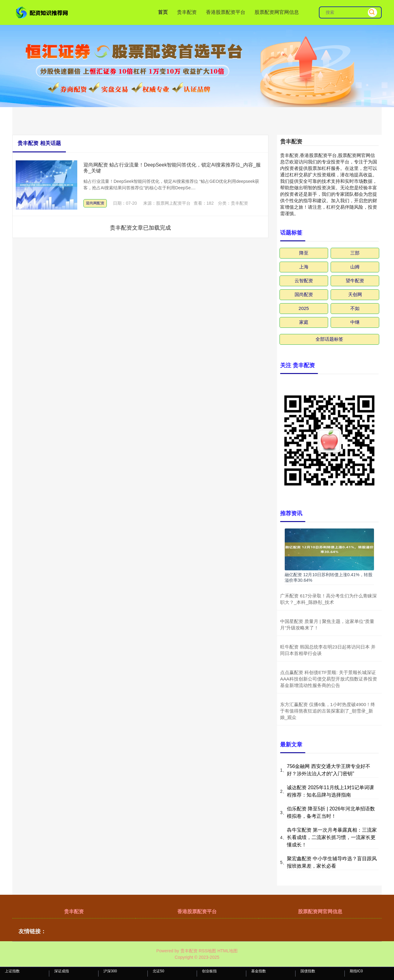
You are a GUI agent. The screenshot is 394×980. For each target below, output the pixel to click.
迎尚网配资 (95, 203)
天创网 (355, 294)
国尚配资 (304, 294)
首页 (163, 12)
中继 (355, 322)
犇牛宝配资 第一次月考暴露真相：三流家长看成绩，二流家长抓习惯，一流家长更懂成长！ (332, 837)
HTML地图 (227, 951)
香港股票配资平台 (226, 12)
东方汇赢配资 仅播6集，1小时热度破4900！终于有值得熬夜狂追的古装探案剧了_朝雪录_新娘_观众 (328, 711)
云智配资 (304, 281)
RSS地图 (207, 951)
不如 (355, 308)
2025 (304, 308)
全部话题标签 (329, 339)
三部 (355, 253)
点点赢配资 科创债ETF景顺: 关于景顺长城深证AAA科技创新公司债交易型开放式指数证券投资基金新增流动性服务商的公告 (329, 679)
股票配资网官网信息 (277, 12)
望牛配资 (355, 281)
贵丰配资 (187, 12)
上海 (304, 267)
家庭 (304, 322)
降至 (304, 253)
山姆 (355, 267)
